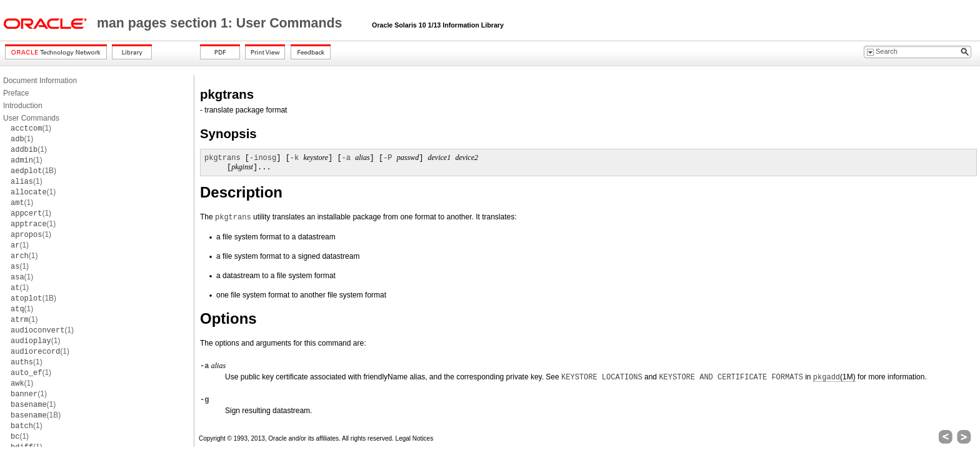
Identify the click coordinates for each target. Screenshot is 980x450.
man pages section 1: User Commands (221, 23)
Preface (16, 93)
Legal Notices (415, 438)
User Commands (31, 118)
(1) (31, 128)
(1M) (834, 377)
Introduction (23, 106)
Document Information (40, 81)
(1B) (33, 171)
